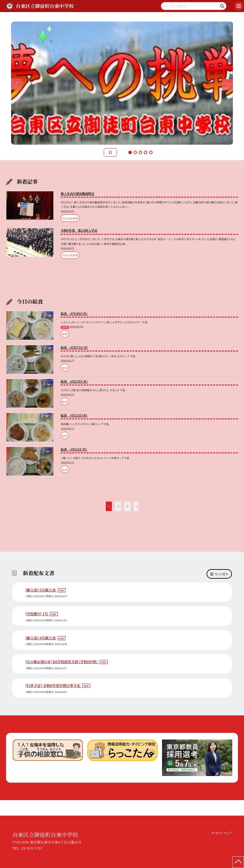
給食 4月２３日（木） (74, 381)
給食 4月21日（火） (74, 449)
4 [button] (146, 152)
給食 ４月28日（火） (74, 313)
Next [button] (228, 85)
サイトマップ (223, 833)
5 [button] (151, 152)
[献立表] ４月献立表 (41, 638)
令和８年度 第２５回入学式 (79, 230)
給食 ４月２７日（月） (74, 347)
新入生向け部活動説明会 (78, 194)
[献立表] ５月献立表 (41, 590)
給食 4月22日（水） (74, 415)
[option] (122, 83)
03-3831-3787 (32, 848)
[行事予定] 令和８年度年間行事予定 (53, 685)
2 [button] (135, 152)
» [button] (137, 506)
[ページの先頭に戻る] (238, 862)
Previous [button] (17, 85)
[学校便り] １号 (37, 614)
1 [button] (130, 152)
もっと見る (222, 574)
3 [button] (140, 152)
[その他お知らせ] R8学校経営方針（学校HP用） (62, 661)
